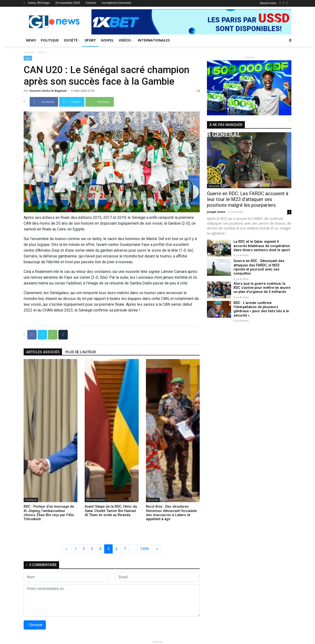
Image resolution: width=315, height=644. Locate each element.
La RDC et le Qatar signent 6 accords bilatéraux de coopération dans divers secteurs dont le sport (261, 246)
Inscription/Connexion (116, 3)
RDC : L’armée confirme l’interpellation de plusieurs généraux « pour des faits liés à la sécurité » (261, 306)
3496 (145, 549)
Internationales (154, 40)
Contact (91, 3)
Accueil (28, 52)
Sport (90, 40)
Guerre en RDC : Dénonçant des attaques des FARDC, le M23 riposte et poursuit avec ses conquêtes (262, 265)
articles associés (43, 352)
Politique (50, 40)
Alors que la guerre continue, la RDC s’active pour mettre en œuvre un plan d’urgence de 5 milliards (261, 284)
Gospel (107, 40)
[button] (106, 22)
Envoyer (35, 625)
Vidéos (126, 40)
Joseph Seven (217, 212)
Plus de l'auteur (81, 352)
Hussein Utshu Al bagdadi (48, 91)
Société (72, 40)
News (31, 40)
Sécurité (153, 500)
